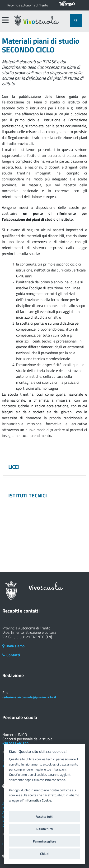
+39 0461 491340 (15, 743)
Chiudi (45, 854)
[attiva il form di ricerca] (76, 21)
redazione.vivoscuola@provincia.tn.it (29, 697)
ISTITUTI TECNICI (28, 495)
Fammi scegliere (44, 841)
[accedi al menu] (5, 20)
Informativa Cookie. (38, 800)
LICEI (14, 467)
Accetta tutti (44, 817)
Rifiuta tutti (44, 829)
